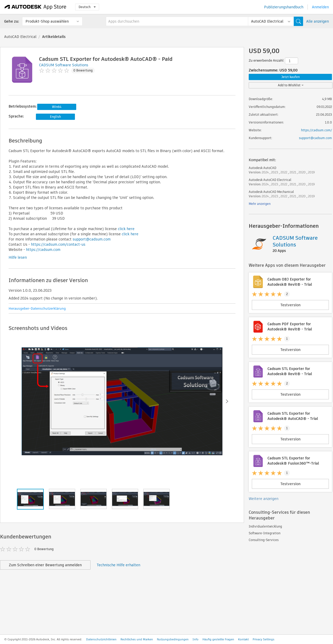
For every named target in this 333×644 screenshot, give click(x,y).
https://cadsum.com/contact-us (58, 244)
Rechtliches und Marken (137, 639)
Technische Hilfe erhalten (119, 565)
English (55, 117)
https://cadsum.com (43, 250)
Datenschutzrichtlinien (101, 639)
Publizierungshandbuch (284, 7)
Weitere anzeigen (264, 499)
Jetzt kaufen (290, 77)
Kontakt (243, 639)
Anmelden (320, 7)
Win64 (57, 107)
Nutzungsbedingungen (173, 639)
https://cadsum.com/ (316, 130)
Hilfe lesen (18, 257)
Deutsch (87, 7)
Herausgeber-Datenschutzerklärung (37, 308)
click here (126, 229)
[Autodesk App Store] (36, 7)
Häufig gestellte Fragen (218, 639)
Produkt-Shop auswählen (47, 21)
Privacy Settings (264, 639)
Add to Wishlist (291, 85)
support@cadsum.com (92, 239)
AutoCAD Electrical (20, 37)
